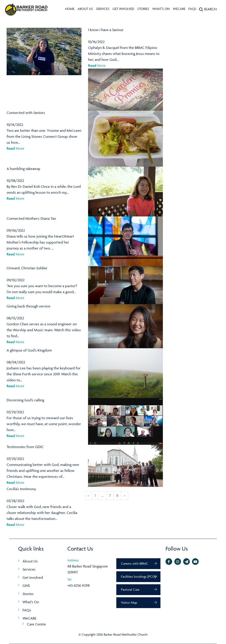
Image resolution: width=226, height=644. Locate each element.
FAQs (192, 9)
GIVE (26, 586)
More (97, 65)
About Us (85, 9)
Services (103, 9)
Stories (143, 9)
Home (70, 9)
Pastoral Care (130, 589)
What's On (161, 9)
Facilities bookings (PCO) (138, 576)
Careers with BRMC (135, 563)
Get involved (123, 9)
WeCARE (179, 9)
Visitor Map (129, 602)
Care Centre (36, 624)
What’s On (31, 602)
